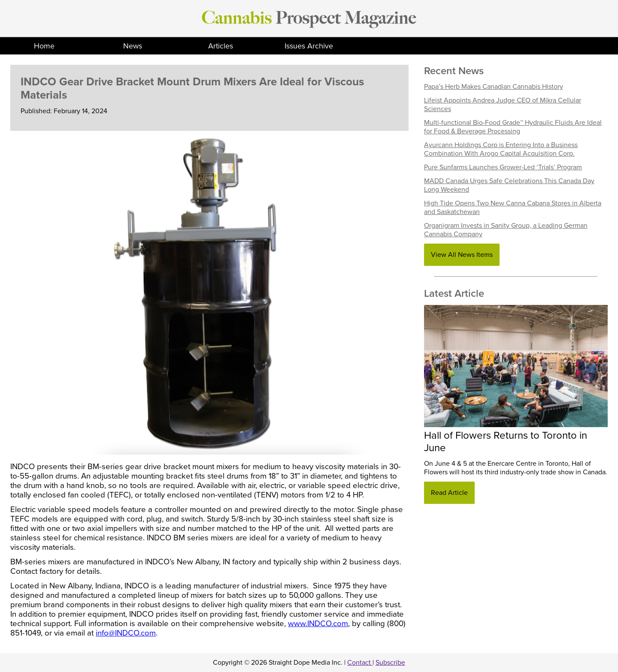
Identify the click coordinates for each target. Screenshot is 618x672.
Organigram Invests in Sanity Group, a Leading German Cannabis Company (506, 230)
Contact (360, 663)
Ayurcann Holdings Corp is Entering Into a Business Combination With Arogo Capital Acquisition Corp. (501, 149)
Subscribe (390, 663)
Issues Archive (309, 46)
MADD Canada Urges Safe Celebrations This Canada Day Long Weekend (509, 185)
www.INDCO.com (318, 624)
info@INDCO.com (126, 633)
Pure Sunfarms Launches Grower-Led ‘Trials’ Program (503, 167)
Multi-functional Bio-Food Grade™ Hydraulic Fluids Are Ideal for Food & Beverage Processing (513, 127)
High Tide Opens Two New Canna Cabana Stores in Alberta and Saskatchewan (513, 208)
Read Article (449, 493)
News (133, 46)
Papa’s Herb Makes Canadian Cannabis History (494, 87)
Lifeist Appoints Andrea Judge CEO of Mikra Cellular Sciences (503, 105)
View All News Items (462, 255)
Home (44, 46)
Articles (221, 46)
